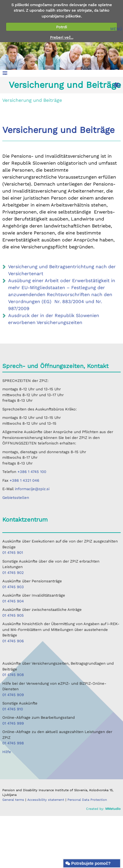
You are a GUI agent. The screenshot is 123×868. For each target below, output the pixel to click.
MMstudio (113, 809)
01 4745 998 (13, 743)
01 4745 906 (13, 641)
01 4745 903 (13, 587)
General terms (14, 800)
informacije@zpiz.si (32, 489)
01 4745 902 (13, 573)
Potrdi (61, 27)
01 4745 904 (13, 601)
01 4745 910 (13, 709)
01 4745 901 (13, 553)
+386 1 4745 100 (32, 472)
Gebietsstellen (16, 498)
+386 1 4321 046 (24, 480)
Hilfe (7, 752)
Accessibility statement (46, 800)
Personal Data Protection (87, 800)
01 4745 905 (13, 615)
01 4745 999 (13, 723)
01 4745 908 (13, 675)
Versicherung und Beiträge (65, 85)
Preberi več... (62, 37)
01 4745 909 (13, 695)
